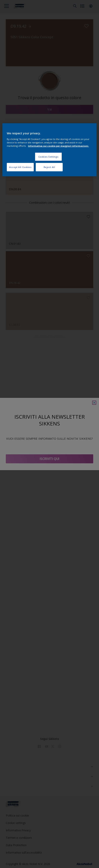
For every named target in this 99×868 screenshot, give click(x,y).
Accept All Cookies (20, 167)
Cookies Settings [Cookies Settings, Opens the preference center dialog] (48, 157)
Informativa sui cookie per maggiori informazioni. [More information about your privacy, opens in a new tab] (58, 146)
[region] (49, 150)
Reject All (49, 167)
